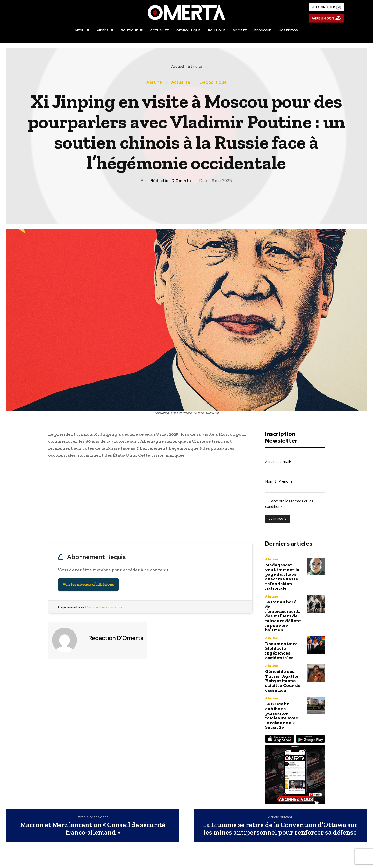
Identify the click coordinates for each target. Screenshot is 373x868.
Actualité (181, 82)
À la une (195, 66)
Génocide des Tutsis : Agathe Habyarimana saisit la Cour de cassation (283, 681)
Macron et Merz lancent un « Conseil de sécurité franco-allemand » (93, 828)
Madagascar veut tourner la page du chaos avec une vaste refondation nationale (282, 577)
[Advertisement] (150, 502)
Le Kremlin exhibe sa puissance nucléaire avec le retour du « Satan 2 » (281, 716)
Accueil (178, 66)
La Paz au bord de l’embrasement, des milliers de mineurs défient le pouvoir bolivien (283, 616)
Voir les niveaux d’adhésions (88, 584)
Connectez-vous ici (104, 607)
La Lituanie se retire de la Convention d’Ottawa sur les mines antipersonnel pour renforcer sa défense (280, 828)
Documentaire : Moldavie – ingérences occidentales (282, 651)
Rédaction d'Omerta (171, 181)
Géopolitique (213, 82)
